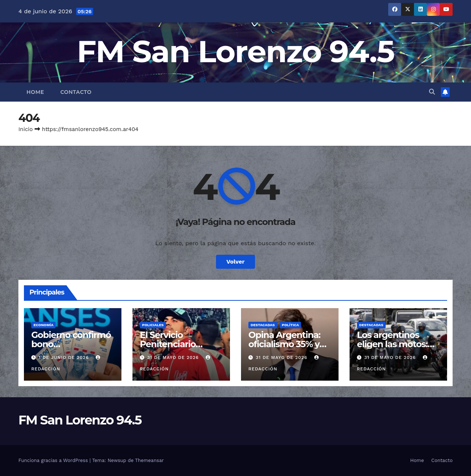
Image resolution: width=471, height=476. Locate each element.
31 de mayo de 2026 (174, 357)
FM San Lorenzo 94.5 (236, 51)
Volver (235, 262)
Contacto (76, 92)
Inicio (26, 129)
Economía (43, 325)
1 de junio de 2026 (65, 357)
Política (291, 325)
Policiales (153, 325)
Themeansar (149, 460)
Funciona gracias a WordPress (54, 460)
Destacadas (263, 325)
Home (35, 92)
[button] (432, 92)
